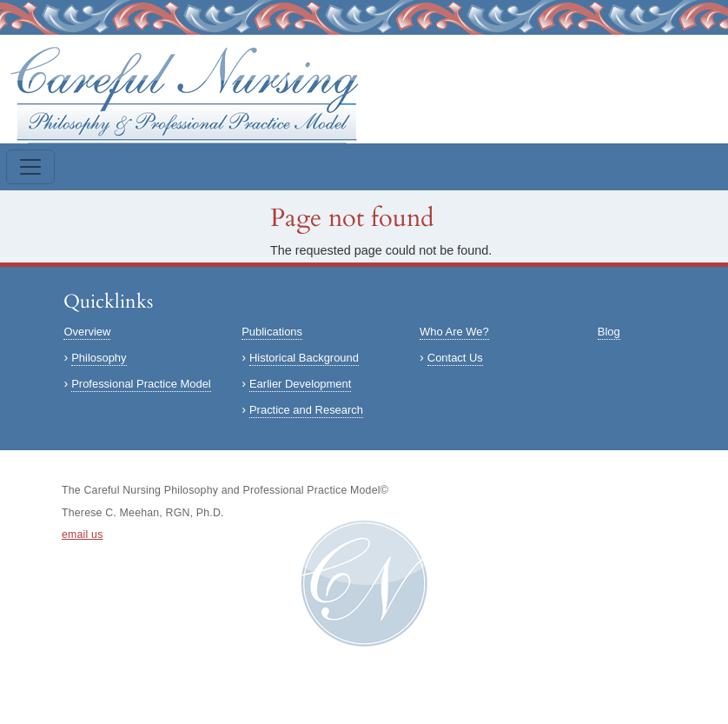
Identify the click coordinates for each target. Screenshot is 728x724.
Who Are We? (454, 332)
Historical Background (304, 358)
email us (83, 535)
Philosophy (99, 358)
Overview (87, 332)
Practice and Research (306, 410)
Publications (272, 332)
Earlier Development (300, 384)
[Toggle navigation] (30, 167)
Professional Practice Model (141, 384)
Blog (609, 332)
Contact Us (455, 358)
